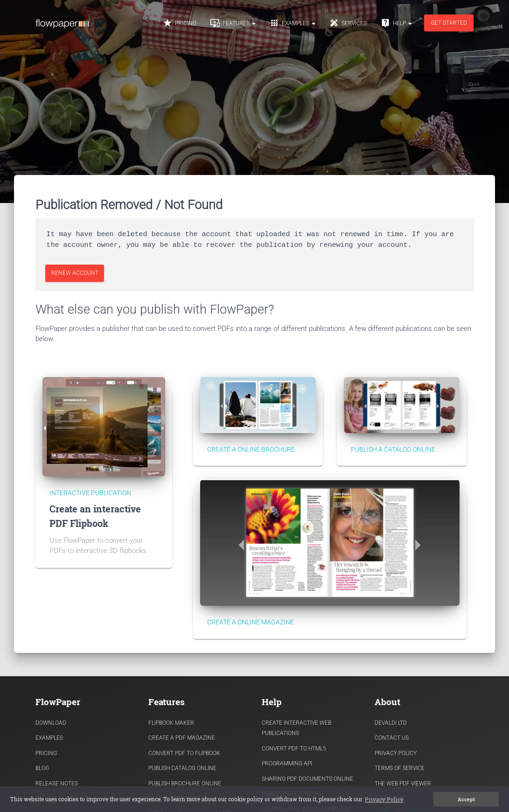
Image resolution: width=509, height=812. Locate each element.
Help (396, 23)
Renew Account (74, 273)
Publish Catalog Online (182, 768)
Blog (42, 768)
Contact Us (392, 738)
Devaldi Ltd (391, 723)
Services (348, 23)
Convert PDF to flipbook (184, 753)
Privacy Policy (396, 753)
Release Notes (57, 784)
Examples (293, 23)
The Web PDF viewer (403, 784)
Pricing (180, 23)
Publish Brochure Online (185, 784)
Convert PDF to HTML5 (294, 749)
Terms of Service (400, 768)
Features (233, 23)
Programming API (287, 763)
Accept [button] (466, 799)
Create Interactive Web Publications (296, 728)
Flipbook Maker (171, 723)
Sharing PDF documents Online (307, 779)
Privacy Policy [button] (384, 799)
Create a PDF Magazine (182, 738)
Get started (449, 23)
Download (51, 723)
